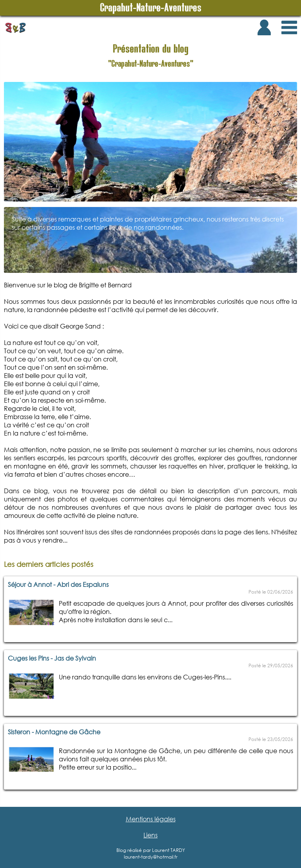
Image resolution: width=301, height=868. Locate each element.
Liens (150, 835)
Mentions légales (151, 819)
